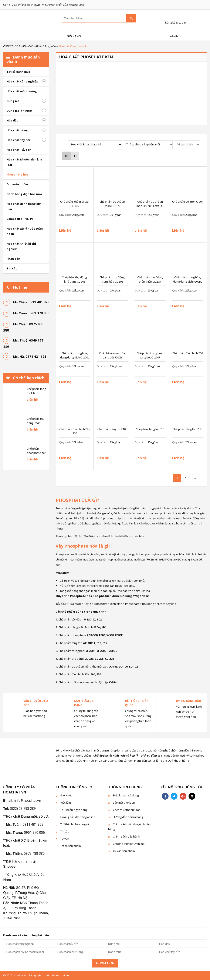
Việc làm (66, 803)
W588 (110, 635)
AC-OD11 (89, 643)
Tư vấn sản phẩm (124, 851)
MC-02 (91, 619)
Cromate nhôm (17, 184)
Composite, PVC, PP (20, 219)
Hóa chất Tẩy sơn (19, 150)
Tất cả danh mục (18, 72)
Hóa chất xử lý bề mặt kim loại (25, 952)
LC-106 (123, 666)
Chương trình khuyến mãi (129, 844)
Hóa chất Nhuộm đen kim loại (24, 162)
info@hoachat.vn (28, 800)
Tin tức (12, 268)
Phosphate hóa (18, 174)
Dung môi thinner (19, 111)
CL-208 (109, 659)
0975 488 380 (34, 853)
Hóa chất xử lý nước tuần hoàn (25, 231)
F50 (98, 674)
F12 (105, 643)
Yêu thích (175, 32)
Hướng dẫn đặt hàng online (78, 817)
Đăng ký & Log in (175, 18)
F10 (99, 643)
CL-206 (89, 659)
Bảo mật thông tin (124, 803)
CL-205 (99, 659)
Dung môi (13, 101)
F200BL (112, 651)
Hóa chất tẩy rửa (19, 140)
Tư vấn (65, 839)
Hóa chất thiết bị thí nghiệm (21, 246)
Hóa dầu (13, 120)
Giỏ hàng (73, 32)
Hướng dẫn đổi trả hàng (128, 817)
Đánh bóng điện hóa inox (25, 194)
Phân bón (13, 259)
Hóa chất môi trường (22, 91)
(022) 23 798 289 (23, 809)
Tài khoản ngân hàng (74, 810)
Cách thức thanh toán (127, 810)
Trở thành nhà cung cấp (75, 824)
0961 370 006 (39, 313)
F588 (102, 635)
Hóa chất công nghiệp (22, 81)
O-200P (90, 651)
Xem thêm (107, 963)
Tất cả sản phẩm (71, 846)
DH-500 (90, 674)
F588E (119, 635)
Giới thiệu (66, 795)
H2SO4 (96, 627)
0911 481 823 (39, 302)
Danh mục (115, 952)
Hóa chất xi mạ (17, 130)
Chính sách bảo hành (126, 836)
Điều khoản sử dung (126, 795)
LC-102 (133, 666)
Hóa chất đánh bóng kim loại (24, 206)
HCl (104, 627)
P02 (99, 619)
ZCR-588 (92, 635)
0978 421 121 (36, 356)
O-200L (101, 651)
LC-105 (113, 666)
